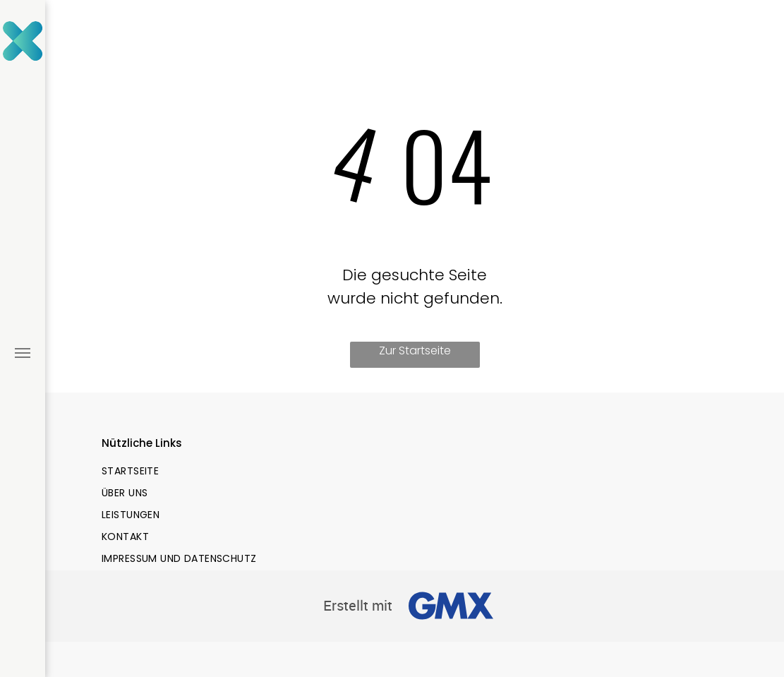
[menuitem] (253, 471)
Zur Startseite (415, 351)
